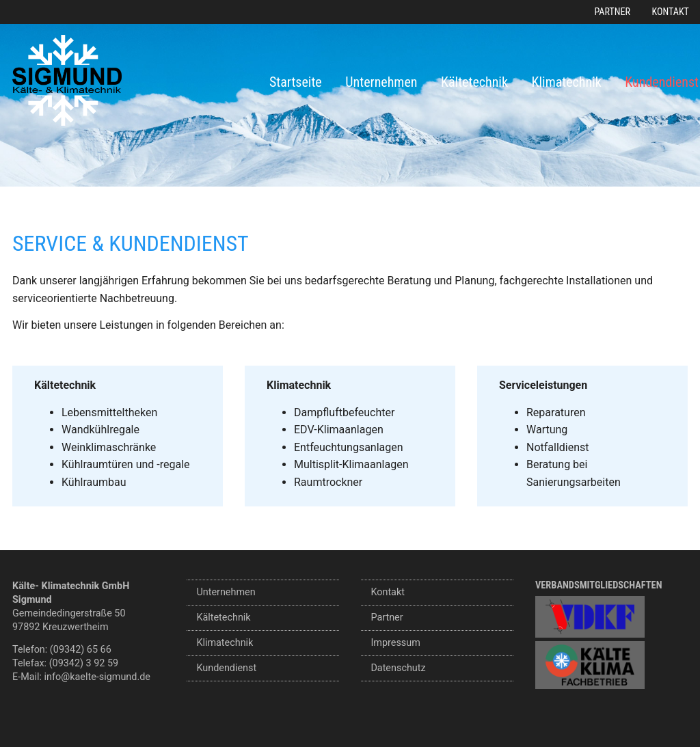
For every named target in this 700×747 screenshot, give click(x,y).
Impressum (395, 643)
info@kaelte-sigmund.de (97, 677)
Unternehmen (381, 82)
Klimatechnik (567, 82)
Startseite (296, 82)
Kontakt (671, 12)
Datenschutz (398, 668)
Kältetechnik (474, 82)
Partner (612, 12)
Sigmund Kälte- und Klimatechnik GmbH (67, 80)
